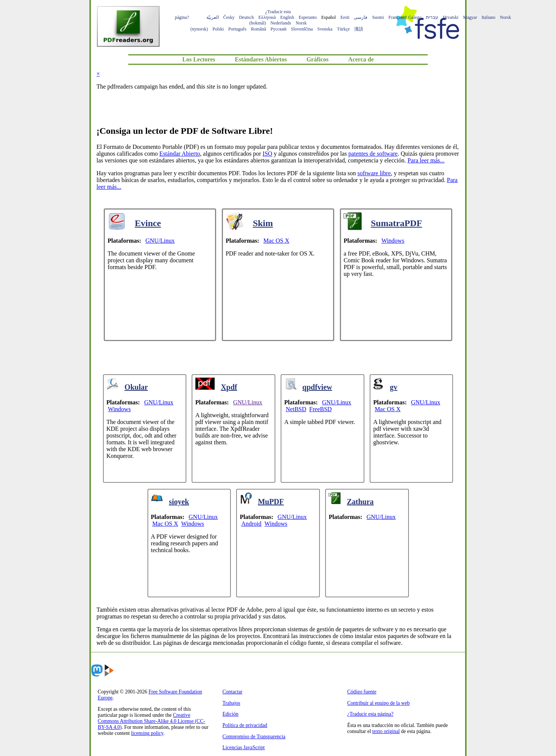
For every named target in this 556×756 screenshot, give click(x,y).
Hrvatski (451, 17)
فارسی (361, 17)
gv (393, 387)
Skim (263, 223)
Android (251, 524)
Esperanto (308, 17)
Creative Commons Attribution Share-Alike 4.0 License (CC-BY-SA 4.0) (151, 721)
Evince (148, 223)
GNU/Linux (160, 241)
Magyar (470, 17)
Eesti (345, 17)
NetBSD (296, 409)
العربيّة (213, 17)
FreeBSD (321, 409)
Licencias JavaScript (244, 748)
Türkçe (343, 29)
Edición (230, 714)
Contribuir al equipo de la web (378, 703)
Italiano (489, 17)
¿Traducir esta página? (370, 714)
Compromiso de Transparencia (254, 737)
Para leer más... (426, 160)
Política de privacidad (245, 725)
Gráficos (317, 59)
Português (237, 29)
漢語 (359, 29)
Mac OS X (276, 241)
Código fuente (362, 692)
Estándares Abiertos (261, 59)
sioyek (179, 502)
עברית (432, 17)
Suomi (378, 17)
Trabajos (231, 703)
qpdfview (317, 387)
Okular (136, 387)
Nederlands (281, 23)
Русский (278, 29)
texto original (386, 731)
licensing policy (147, 733)
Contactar (233, 692)
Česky (229, 17)
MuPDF (271, 502)
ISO (267, 154)
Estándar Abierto (180, 154)
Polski (218, 29)
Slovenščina (302, 29)
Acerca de (361, 59)
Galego (415, 17)
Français (396, 17)
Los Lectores (199, 59)
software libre (374, 173)
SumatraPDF (396, 223)
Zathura (360, 502)
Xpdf (229, 387)
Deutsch (247, 17)
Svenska (325, 29)
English (287, 17)
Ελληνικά (267, 17)
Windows (393, 241)
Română (258, 29)
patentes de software (373, 154)
